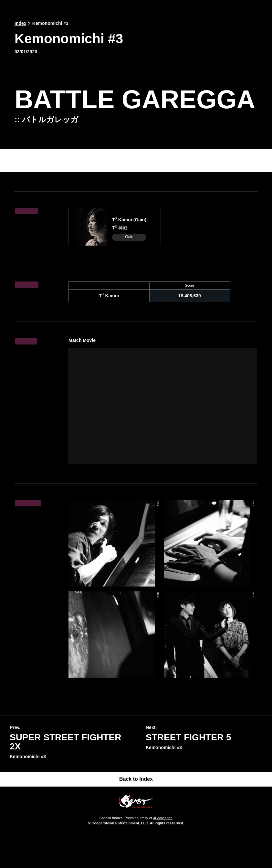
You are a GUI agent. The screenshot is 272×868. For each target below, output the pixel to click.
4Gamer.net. (163, 818)
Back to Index (136, 779)
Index (21, 23)
